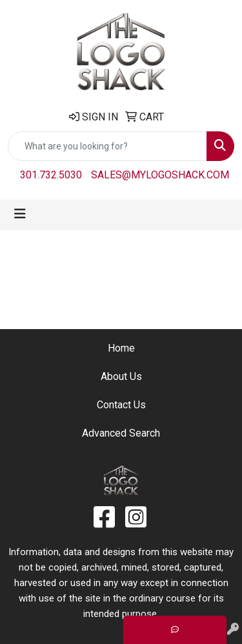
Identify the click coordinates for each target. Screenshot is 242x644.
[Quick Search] (107, 146)
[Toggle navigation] (20, 214)
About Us (121, 376)
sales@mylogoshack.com (160, 175)
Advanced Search (121, 433)
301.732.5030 (51, 175)
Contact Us (121, 405)
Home (121, 348)
